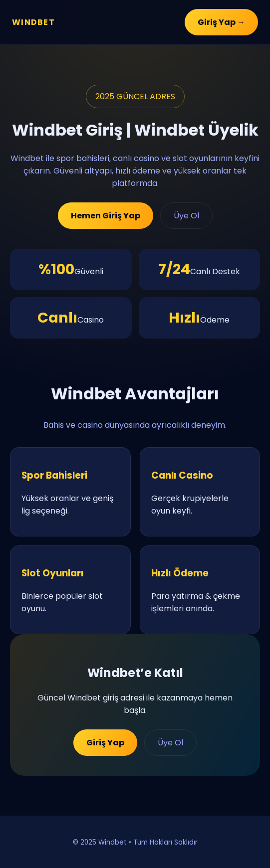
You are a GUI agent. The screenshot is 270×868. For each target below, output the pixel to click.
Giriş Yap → (221, 22)
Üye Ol (186, 216)
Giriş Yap (105, 743)
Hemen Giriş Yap (106, 216)
